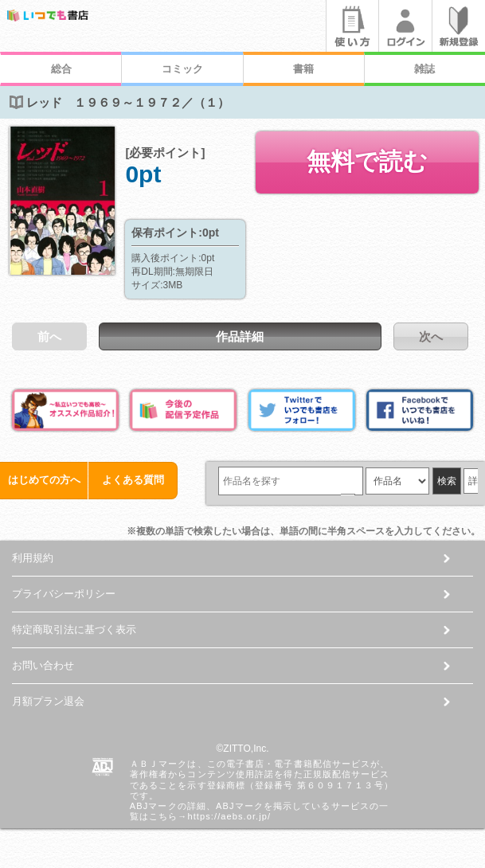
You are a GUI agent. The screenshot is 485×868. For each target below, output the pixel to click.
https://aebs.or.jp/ (229, 816)
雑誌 (424, 69)
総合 (61, 69)
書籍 (303, 69)
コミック (182, 69)
